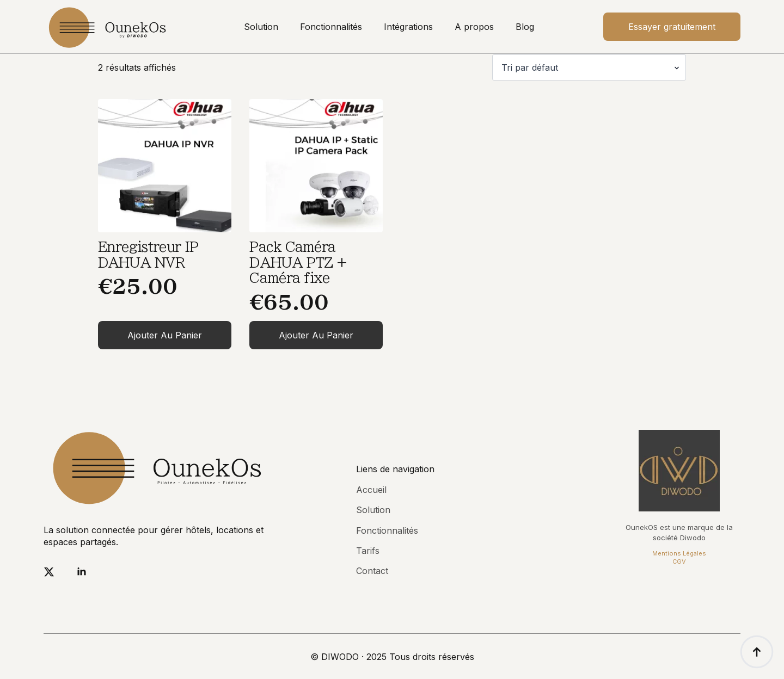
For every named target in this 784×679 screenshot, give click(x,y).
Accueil (371, 490)
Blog (525, 27)
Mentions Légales (679, 553)
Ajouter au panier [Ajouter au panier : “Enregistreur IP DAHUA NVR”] (165, 335)
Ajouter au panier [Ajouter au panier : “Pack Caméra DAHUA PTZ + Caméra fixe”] (316, 335)
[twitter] (49, 572)
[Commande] (589, 67)
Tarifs (368, 551)
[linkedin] (82, 572)
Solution (261, 27)
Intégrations (408, 27)
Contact (372, 571)
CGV (679, 561)
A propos (474, 27)
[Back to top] (757, 652)
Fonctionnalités (331, 27)
